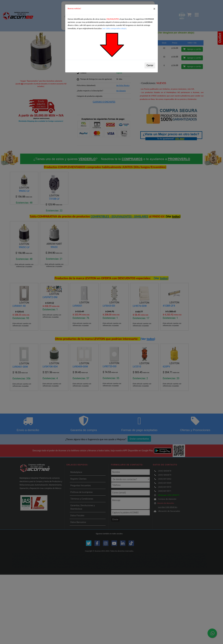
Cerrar (150, 65)
